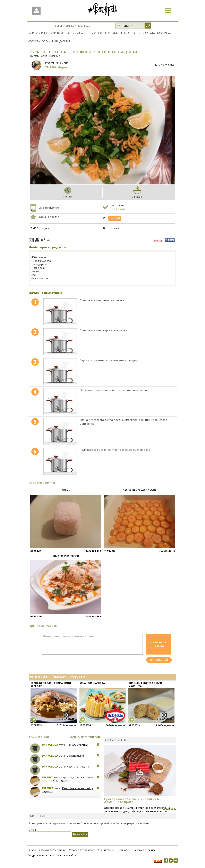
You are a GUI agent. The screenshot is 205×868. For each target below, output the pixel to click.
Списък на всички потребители (46, 850)
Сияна (64, 63)
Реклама (139, 850)
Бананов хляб (75, 756)
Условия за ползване (82, 850)
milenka (48, 777)
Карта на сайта (67, 855)
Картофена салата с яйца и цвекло (68, 779)
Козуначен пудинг (78, 767)
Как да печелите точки (41, 855)
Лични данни (106, 850)
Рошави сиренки (77, 745)
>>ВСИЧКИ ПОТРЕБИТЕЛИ (83, 737)
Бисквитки (124, 850)
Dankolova (50, 745)
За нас (151, 850)
